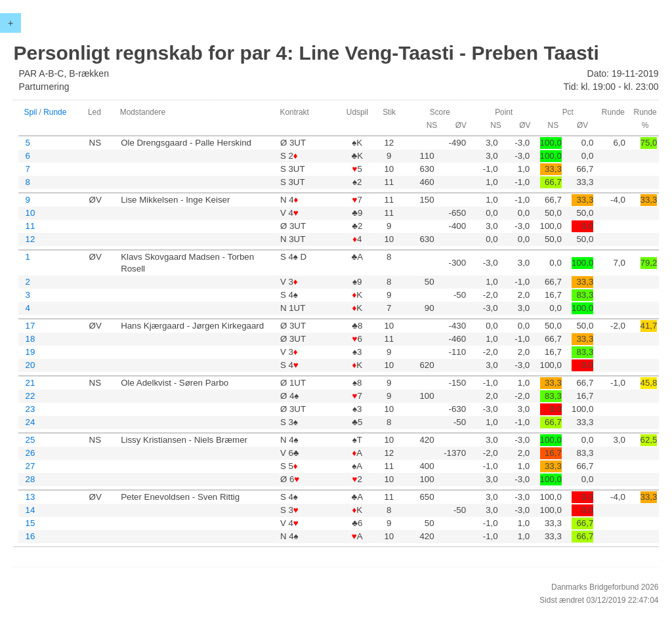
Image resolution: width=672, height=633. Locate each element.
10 (30, 213)
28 (30, 479)
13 (30, 497)
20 (30, 365)
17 (30, 326)
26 (30, 453)
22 (30, 396)
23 (30, 409)
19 (30, 352)
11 (30, 226)
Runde (55, 112)
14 (30, 510)
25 (30, 440)
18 (30, 339)
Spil (30, 112)
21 (30, 383)
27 (30, 466)
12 (30, 239)
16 (30, 536)
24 (30, 422)
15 (30, 523)
